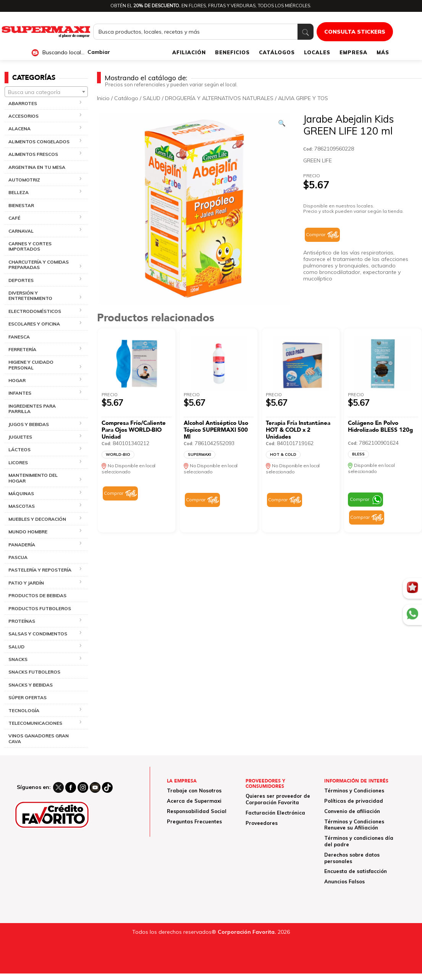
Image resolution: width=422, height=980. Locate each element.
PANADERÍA (22, 545)
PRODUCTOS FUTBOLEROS (40, 608)
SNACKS (18, 659)
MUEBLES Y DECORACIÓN (37, 519)
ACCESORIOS (23, 116)
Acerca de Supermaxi (194, 801)
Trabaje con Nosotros (194, 790)
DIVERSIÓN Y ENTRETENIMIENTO (30, 296)
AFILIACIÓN (189, 52)
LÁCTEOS (19, 450)
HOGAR (17, 380)
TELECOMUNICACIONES (35, 723)
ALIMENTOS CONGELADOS (39, 142)
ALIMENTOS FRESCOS (33, 154)
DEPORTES (21, 280)
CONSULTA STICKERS (355, 32)
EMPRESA (353, 52)
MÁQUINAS (21, 493)
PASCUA (18, 557)
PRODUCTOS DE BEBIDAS (37, 595)
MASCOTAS (22, 506)
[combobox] (46, 92)
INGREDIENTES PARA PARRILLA (32, 409)
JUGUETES (20, 437)
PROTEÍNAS (22, 621)
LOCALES (317, 52)
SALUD (16, 647)
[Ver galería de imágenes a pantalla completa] (282, 123)
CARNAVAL (21, 231)
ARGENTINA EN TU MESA (37, 167)
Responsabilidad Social (197, 811)
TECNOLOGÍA (24, 710)
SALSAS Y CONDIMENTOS (38, 634)
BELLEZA (19, 192)
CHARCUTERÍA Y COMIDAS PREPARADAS (39, 265)
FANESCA (19, 337)
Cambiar (99, 52)
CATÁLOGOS (277, 52)
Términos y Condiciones (354, 790)
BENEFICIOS (232, 52)
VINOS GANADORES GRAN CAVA (39, 738)
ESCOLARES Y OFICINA (34, 324)
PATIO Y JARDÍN (26, 583)
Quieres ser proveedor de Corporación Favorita (278, 799)
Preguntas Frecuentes (194, 821)
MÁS (383, 52)
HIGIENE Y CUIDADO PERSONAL (31, 365)
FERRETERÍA (22, 349)
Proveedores (262, 823)
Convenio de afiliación (352, 811)
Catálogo (126, 98)
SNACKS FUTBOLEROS (34, 672)
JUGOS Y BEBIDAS (29, 424)
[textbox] (46, 92)
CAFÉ (14, 218)
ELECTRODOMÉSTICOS (35, 311)
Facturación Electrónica (275, 813)
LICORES (18, 462)
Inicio (103, 98)
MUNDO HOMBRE (28, 532)
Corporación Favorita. (247, 932)
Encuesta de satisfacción (356, 871)
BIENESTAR (21, 205)
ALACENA (19, 129)
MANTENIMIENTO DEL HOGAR (33, 478)
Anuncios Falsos (344, 881)
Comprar (316, 234)
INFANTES (20, 393)
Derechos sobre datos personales (352, 858)
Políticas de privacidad (354, 801)
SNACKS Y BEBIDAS (31, 685)
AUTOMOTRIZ (24, 180)
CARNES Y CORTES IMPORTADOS (30, 246)
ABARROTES (23, 103)
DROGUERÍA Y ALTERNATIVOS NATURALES (219, 98)
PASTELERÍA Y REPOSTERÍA (40, 570)
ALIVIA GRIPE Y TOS (303, 98)
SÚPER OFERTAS (27, 697)
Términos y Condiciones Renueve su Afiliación (354, 825)
